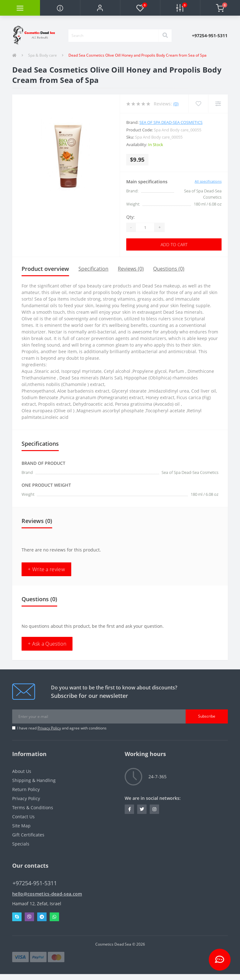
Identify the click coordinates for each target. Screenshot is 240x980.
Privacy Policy (49, 728)
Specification (93, 269)
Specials (21, 844)
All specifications (208, 181)
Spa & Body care (42, 55)
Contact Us (23, 817)
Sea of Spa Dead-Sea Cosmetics (171, 122)
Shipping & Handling (34, 780)
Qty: (130, 217)
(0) (176, 104)
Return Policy (26, 789)
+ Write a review (46, 569)
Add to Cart (174, 244)
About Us (22, 771)
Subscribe (207, 716)
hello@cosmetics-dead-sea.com (47, 894)
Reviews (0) (131, 269)
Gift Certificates (28, 835)
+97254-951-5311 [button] (35, 883)
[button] (100, 8)
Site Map (21, 826)
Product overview (45, 269)
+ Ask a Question (47, 644)
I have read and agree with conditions (62, 728)
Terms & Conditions (33, 807)
